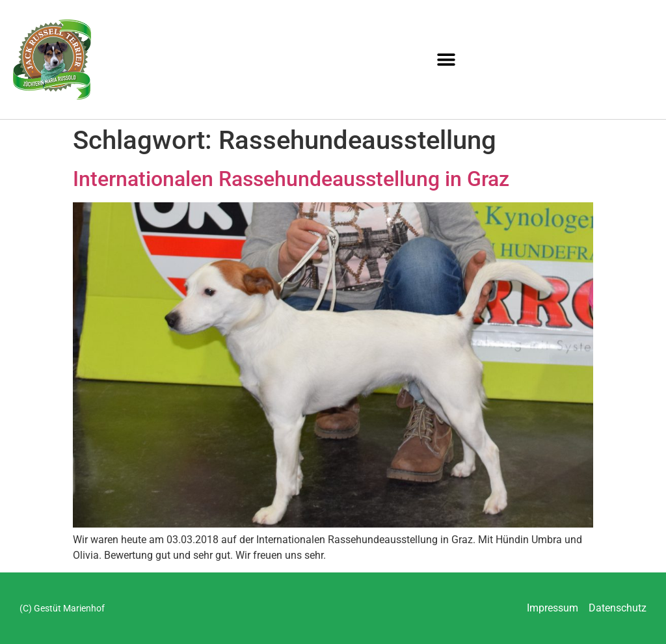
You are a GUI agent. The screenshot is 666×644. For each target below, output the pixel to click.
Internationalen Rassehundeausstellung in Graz (291, 179)
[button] (446, 60)
